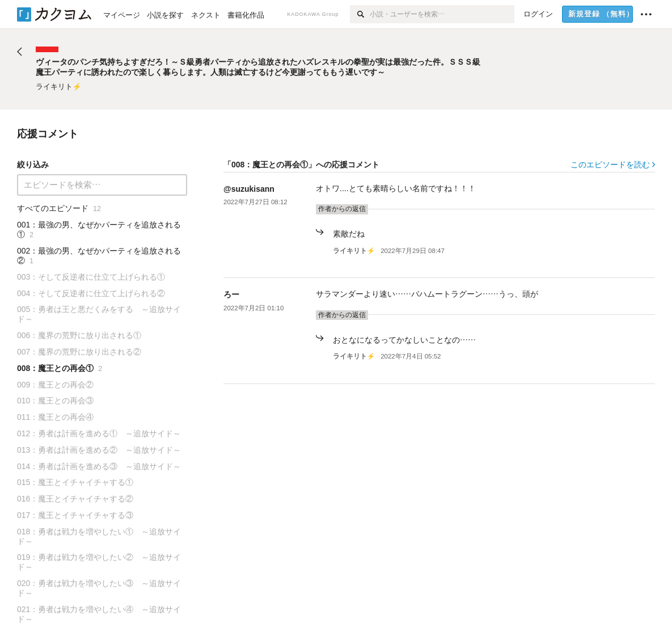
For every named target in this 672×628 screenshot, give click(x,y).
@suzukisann (249, 189)
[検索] (360, 14)
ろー (231, 294)
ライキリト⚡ (354, 251)
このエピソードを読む (613, 165)
